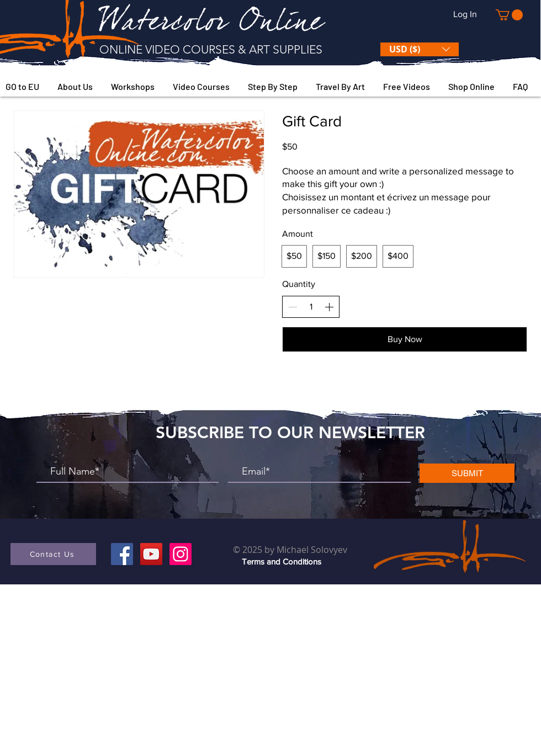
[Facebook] (122, 554)
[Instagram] (181, 554)
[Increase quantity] (329, 307)
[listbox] (420, 49)
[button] (509, 15)
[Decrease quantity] (293, 307)
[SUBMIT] (467, 473)
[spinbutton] (311, 307)
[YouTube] (151, 554)
